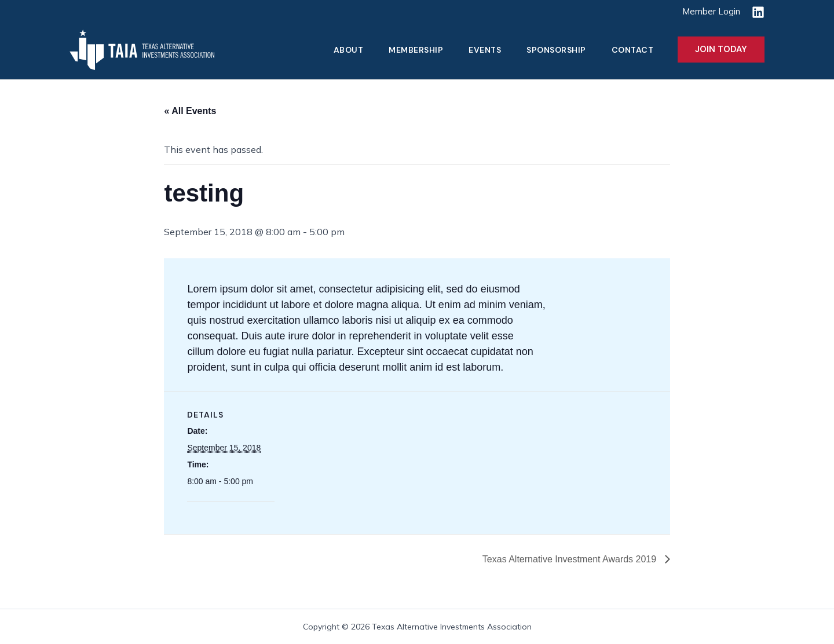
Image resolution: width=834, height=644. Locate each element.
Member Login (711, 11)
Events (485, 50)
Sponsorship (556, 50)
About (349, 50)
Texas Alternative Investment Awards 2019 (571, 559)
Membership (416, 50)
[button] (721, 50)
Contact (633, 50)
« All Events (190, 111)
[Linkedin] (758, 12)
